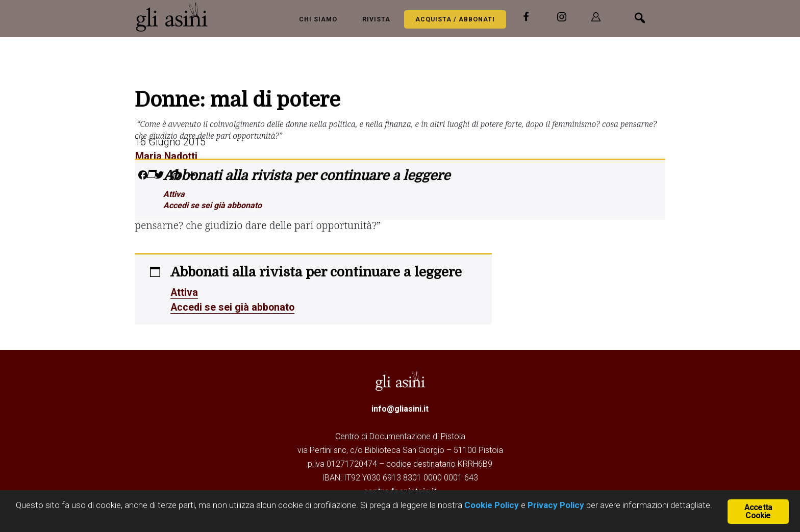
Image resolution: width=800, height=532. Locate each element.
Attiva (174, 194)
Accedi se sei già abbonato (212, 205)
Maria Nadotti (167, 156)
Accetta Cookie (758, 511)
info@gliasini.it (400, 408)
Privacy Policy (556, 505)
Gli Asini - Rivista (176, 17)
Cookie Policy (491, 505)
